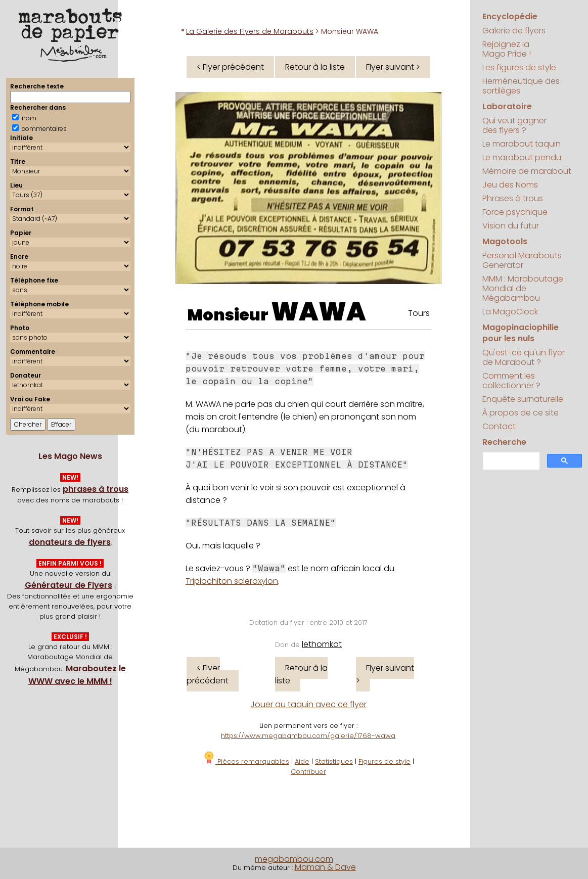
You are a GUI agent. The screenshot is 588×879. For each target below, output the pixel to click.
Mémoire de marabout (527, 171)
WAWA (319, 312)
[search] (510, 461)
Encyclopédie (510, 16)
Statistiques (334, 761)
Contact (499, 426)
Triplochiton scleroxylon (232, 581)
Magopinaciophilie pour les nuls (521, 333)
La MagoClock (510, 312)
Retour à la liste (315, 67)
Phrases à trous (513, 198)
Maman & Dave (325, 867)
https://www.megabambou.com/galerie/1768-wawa (308, 736)
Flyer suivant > (393, 67)
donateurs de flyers (70, 542)
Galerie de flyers (514, 31)
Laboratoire (507, 106)
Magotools (505, 241)
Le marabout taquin (522, 144)
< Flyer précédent (230, 67)
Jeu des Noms (510, 185)
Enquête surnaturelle (523, 399)
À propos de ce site (521, 413)
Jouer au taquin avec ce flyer (308, 704)
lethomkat (322, 644)
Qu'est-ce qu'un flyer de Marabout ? (524, 357)
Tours (419, 313)
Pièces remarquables (246, 761)
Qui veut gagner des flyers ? (514, 125)
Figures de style (385, 761)
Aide (302, 761)
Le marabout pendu (522, 157)
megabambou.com (294, 859)
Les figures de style (519, 67)
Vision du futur (511, 226)
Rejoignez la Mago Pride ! (507, 49)
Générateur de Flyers (69, 585)
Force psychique (515, 212)
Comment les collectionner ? (511, 381)
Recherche (504, 442)
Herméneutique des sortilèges (521, 86)
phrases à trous (96, 489)
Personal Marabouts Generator (522, 260)
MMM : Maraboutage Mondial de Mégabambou (523, 288)
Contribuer (308, 772)
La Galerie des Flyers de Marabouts (250, 31)
